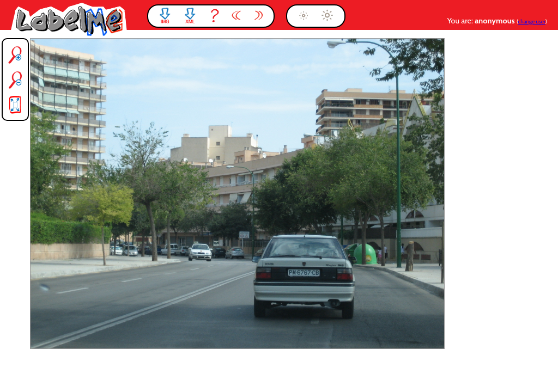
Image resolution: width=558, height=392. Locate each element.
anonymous (496, 21)
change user (532, 22)
